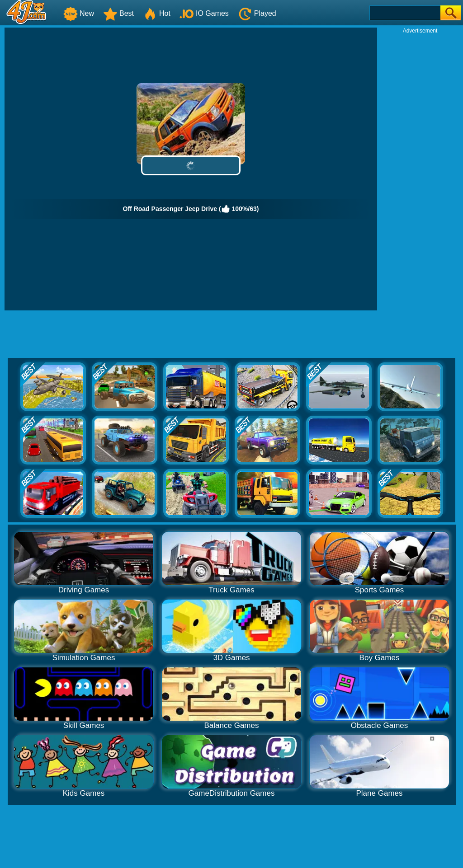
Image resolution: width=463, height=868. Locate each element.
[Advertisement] (420, 170)
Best (118, 13)
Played (257, 13)
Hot (157, 13)
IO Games (204, 13)
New (79, 13)
